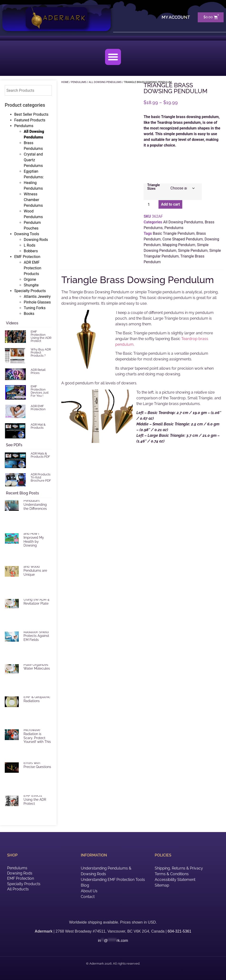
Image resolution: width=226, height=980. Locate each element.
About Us (89, 891)
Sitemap (162, 885)
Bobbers (31, 251)
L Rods (30, 245)
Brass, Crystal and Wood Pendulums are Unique (35, 568)
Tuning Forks (35, 308)
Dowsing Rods (36, 240)
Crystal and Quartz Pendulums (33, 160)
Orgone (30, 279)
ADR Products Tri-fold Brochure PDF (41, 477)
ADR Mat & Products (38, 426)
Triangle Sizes (153, 187)
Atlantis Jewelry (37, 297)
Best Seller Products (31, 114)
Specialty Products (30, 291)
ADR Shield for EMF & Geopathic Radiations (37, 697)
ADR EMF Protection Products (33, 268)
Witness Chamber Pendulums (33, 200)
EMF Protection (27, 257)
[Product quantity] (150, 204)
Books (29, 314)
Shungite (31, 285)
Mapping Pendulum (179, 245)
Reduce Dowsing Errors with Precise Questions (37, 763)
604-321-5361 (179, 931)
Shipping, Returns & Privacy (179, 868)
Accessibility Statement (175, 880)
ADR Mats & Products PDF (40, 455)
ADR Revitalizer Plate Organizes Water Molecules (37, 665)
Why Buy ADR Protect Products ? (41, 352)
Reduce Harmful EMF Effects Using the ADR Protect (36, 798)
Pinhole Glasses (37, 302)
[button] (113, 57)
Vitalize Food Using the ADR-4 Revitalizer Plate (36, 599)
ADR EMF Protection (38, 408)
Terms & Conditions (172, 874)
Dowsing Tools (27, 234)
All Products (18, 889)
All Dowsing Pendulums (183, 222)
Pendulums (24, 126)
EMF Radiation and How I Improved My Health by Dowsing (35, 537)
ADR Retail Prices (38, 371)
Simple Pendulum (193, 251)
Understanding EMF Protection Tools (113, 880)
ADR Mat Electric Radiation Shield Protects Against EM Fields (37, 634)
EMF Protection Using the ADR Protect (41, 336)
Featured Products (30, 120)
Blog (85, 885)
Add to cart (170, 204)
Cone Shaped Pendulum (183, 239)
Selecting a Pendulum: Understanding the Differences (35, 502)
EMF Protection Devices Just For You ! (40, 391)
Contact (88, 897)
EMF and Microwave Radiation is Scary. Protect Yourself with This (37, 734)
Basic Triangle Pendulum (174, 233)
